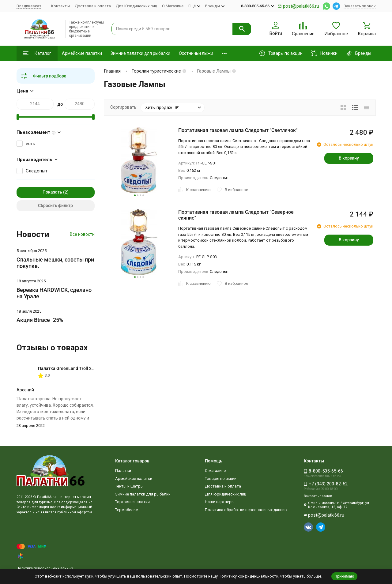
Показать (52, 192)
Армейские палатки (82, 53)
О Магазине (173, 6)
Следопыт (37, 171)
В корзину (349, 158)
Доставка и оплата (93, 6)
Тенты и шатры (129, 486)
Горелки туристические (156, 71)
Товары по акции (221, 479)
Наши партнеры (220, 502)
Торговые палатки (132, 502)
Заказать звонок (360, 6)
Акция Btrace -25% (40, 320)
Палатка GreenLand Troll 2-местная (74, 368)
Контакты (60, 6)
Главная (112, 71)
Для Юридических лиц (136, 6)
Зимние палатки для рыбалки (140, 53)
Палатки (123, 471)
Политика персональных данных (45, 568)
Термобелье (126, 510)
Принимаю (344, 576)
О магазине (215, 471)
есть (30, 144)
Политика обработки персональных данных (246, 510)
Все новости (82, 234)
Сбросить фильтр (55, 205)
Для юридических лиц (226, 494)
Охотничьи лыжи (196, 53)
